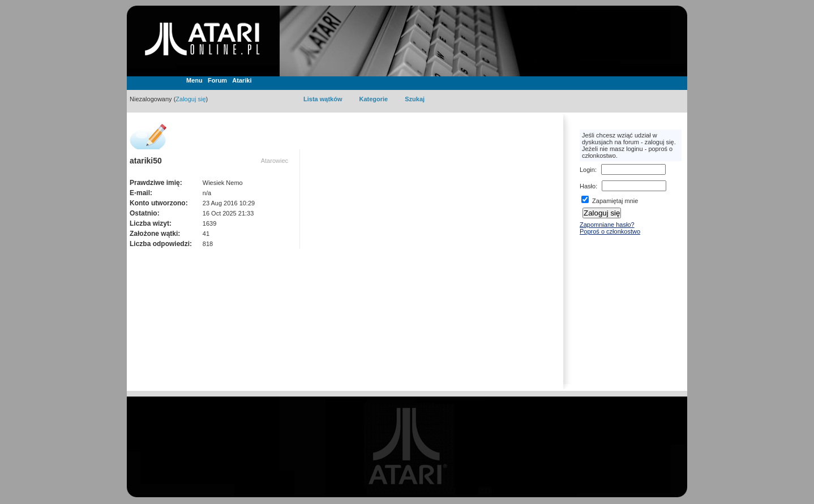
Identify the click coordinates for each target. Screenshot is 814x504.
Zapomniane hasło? (607, 225)
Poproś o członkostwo (610, 231)
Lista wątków (323, 99)
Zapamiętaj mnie (610, 201)
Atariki (242, 80)
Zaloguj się (190, 99)
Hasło (588, 186)
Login (587, 170)
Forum (217, 80)
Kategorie (373, 99)
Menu (194, 80)
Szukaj (415, 99)
